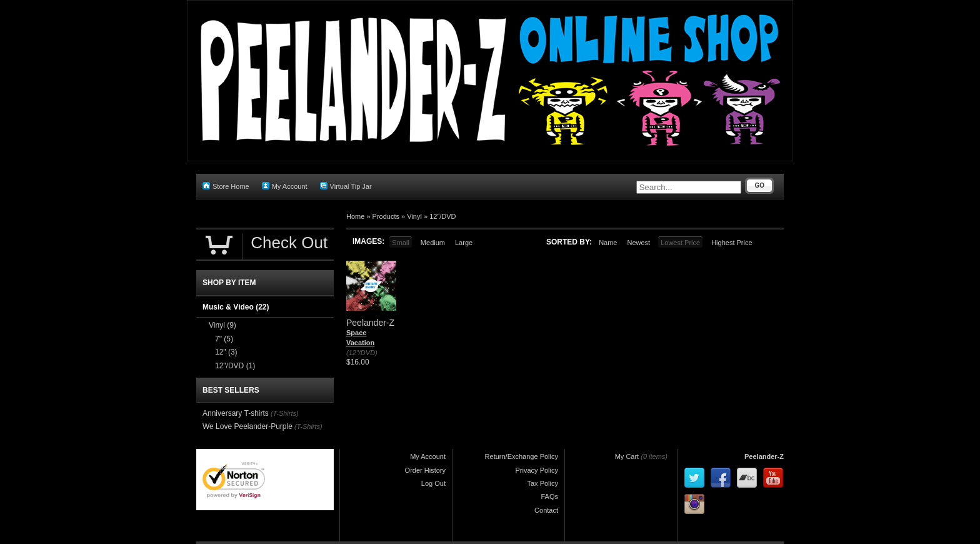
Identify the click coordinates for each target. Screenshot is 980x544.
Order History (425, 470)
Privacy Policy (537, 470)
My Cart (627, 456)
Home (355, 216)
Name (608, 243)
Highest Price (732, 243)
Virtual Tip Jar (346, 186)
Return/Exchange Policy (522, 456)
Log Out (433, 483)
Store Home (226, 186)
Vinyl (414, 216)
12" (226, 352)
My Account (285, 186)
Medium (433, 243)
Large (464, 243)
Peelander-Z (764, 456)
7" (224, 339)
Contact (546, 510)
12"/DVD (442, 216)
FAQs (549, 496)
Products (386, 216)
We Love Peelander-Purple (247, 426)
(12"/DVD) (362, 353)
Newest (638, 243)
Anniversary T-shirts (236, 413)
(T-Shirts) (285, 413)
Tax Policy (542, 483)
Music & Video (236, 307)
